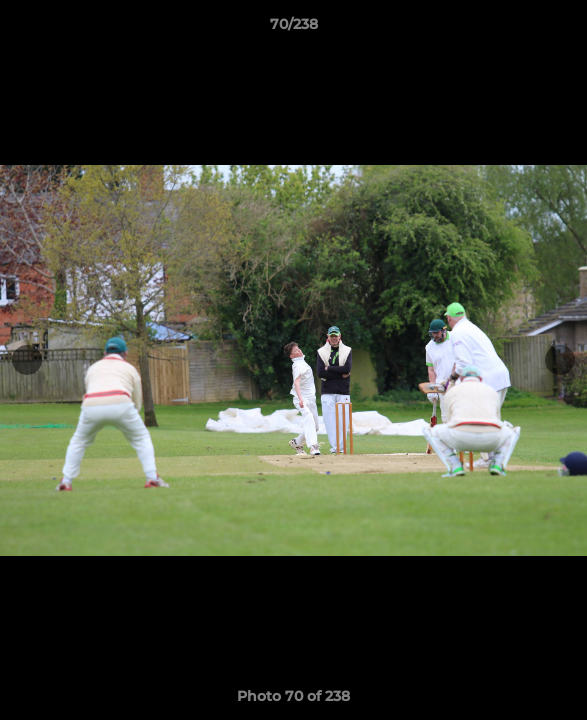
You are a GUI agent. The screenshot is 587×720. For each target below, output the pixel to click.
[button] (563, 29)
